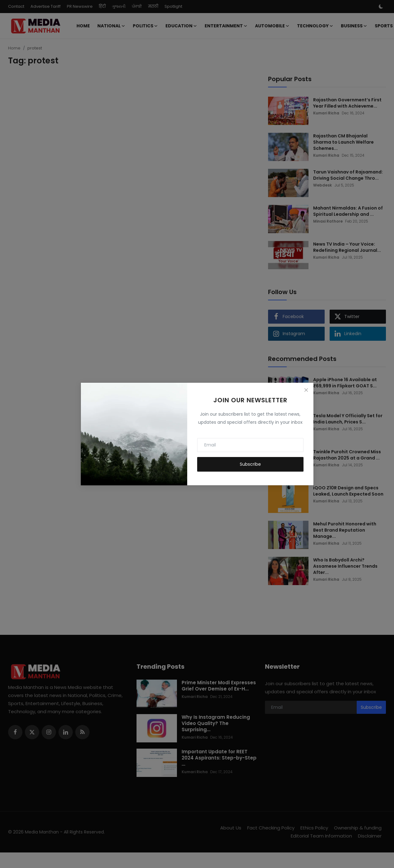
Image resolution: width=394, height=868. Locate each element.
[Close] (306, 390)
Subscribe (250, 464)
